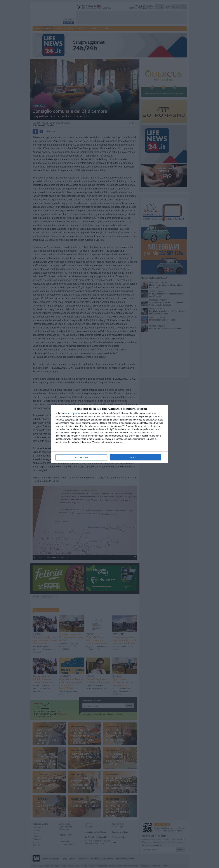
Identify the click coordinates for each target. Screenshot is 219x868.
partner (77, 413)
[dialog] (109, 434)
